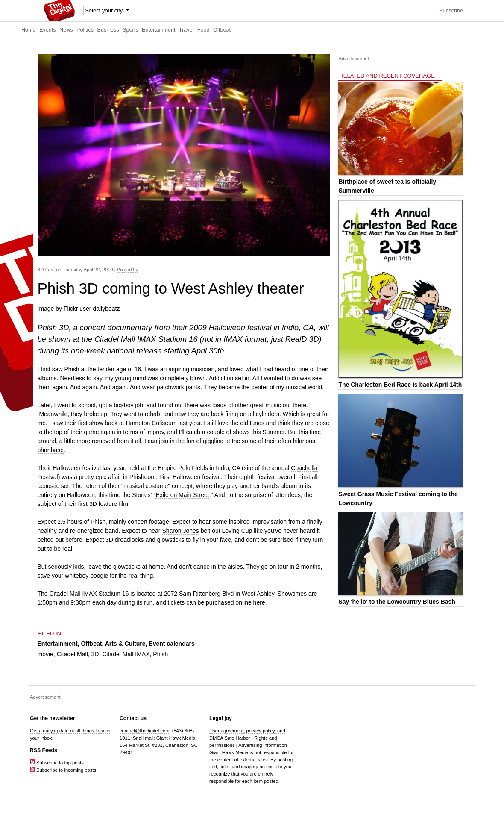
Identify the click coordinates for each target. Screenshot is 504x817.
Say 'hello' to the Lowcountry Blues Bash (397, 602)
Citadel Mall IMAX (126, 654)
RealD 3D (302, 339)
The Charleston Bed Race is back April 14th (400, 385)
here (259, 602)
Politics (85, 30)
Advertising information (263, 745)
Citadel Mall (72, 654)
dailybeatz (106, 309)
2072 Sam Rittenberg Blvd (199, 594)
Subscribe (451, 11)
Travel (186, 30)
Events (48, 30)
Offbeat (222, 30)
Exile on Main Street (182, 495)
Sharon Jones (180, 531)
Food (204, 30)
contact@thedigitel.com (144, 731)
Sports (130, 30)
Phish (72, 369)
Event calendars (171, 644)
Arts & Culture (125, 644)
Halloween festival (240, 328)
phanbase (51, 450)
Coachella (304, 468)
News (66, 30)
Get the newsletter (53, 718)
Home (29, 30)
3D (95, 654)
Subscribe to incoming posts (63, 770)
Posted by (128, 270)
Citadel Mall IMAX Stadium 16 (146, 339)
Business (108, 30)
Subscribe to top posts (57, 763)
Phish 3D (53, 328)
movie (45, 654)
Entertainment (158, 30)
